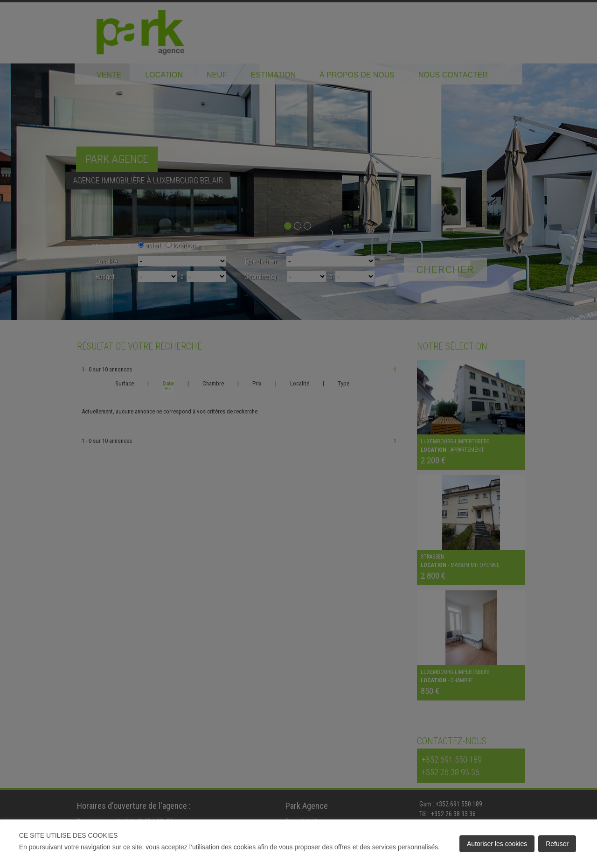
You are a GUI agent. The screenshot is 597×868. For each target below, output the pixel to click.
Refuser (557, 844)
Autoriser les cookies (497, 844)
